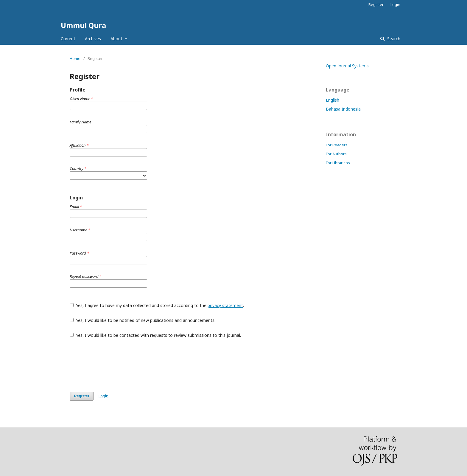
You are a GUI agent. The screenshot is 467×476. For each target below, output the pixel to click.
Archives (93, 39)
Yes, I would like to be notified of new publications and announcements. (143, 320)
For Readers (337, 145)
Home (75, 58)
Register (376, 4)
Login (395, 4)
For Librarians (338, 163)
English (333, 100)
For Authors (336, 154)
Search (393, 39)
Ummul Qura (83, 25)
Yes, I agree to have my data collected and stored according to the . (157, 305)
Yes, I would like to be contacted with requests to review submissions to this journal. (155, 335)
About (117, 39)
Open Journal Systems (347, 66)
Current (68, 39)
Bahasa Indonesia (343, 109)
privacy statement (225, 305)
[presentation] (115, 365)
